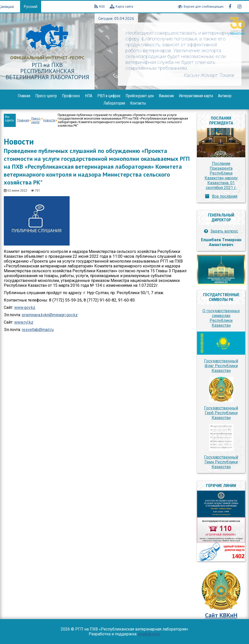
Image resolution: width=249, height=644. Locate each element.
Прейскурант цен (140, 96)
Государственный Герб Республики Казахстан (221, 413)
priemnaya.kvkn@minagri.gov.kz (50, 315)
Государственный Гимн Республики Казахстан (221, 462)
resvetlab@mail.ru (38, 330)
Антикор (225, 96)
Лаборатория (114, 103)
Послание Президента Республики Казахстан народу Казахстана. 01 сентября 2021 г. (221, 176)
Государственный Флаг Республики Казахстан (221, 366)
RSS (99, 7)
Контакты (138, 103)
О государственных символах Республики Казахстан (221, 318)
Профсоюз (71, 96)
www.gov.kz (25, 307)
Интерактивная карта (196, 96)
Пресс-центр (46, 96)
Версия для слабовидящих (201, 7)
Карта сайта (121, 7)
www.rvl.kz (24, 322)
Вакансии (166, 96)
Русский (31, 7)
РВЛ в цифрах (109, 96)
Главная (24, 96)
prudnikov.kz (149, 634)
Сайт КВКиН (221, 615)
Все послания (225, 196)
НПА (89, 96)
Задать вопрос (224, 231)
